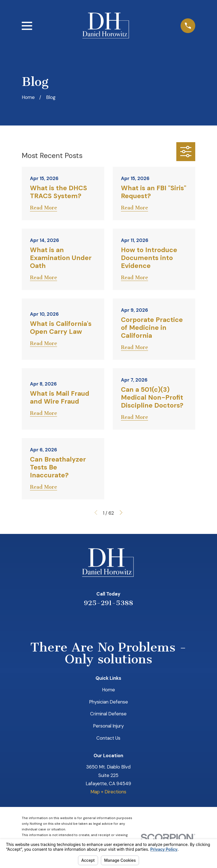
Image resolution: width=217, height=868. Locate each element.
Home (108, 690)
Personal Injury (108, 726)
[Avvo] (116, 621)
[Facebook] (131, 621)
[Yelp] (86, 621)
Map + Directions (108, 792)
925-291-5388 (108, 603)
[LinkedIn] (101, 621)
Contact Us (108, 738)
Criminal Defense (108, 714)
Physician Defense (108, 702)
